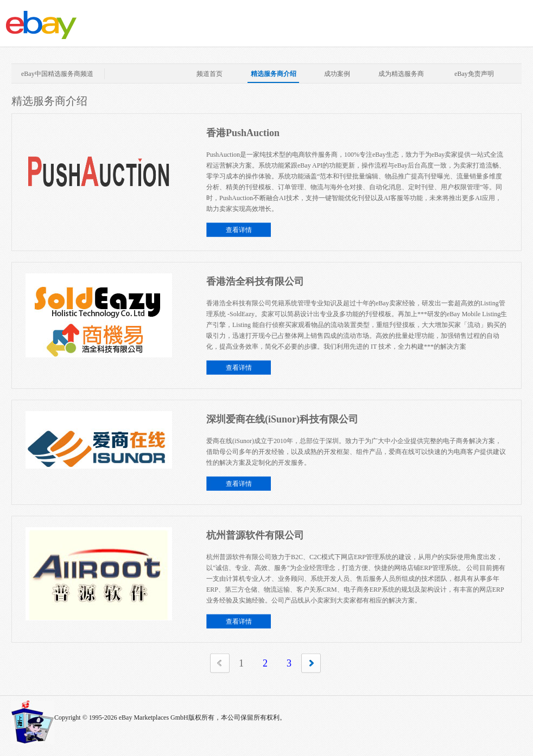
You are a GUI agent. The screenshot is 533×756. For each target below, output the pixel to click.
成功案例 (337, 74)
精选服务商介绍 (274, 74)
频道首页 (210, 74)
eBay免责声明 (474, 74)
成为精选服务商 (401, 74)
